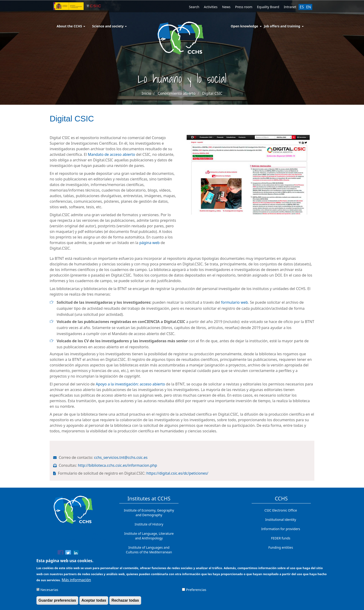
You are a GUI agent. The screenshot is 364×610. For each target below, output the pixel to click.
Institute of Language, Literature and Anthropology (149, 536)
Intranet (290, 7)
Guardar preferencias (57, 602)
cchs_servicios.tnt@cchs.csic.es (121, 457)
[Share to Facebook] (60, 554)
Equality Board (268, 7)
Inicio (146, 93)
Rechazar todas (125, 602)
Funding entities (281, 547)
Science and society (109, 26)
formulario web (234, 302)
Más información (76, 582)
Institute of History (149, 524)
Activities (211, 7)
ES (302, 7)
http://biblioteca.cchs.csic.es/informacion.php (118, 465)
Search (194, 7)
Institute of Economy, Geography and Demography (149, 513)
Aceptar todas (94, 602)
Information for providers (281, 529)
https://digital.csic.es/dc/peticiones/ (178, 473)
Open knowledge (244, 26)
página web (149, 243)
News (226, 7)
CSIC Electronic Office (281, 510)
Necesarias (49, 591)
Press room (244, 7)
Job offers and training (282, 26)
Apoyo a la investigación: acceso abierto (130, 384)
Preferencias (196, 591)
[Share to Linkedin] (76, 554)
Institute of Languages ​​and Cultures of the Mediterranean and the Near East (149, 552)
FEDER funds (281, 538)
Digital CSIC (212, 93)
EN (309, 7)
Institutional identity (281, 520)
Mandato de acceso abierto (111, 154)
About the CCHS (71, 26)
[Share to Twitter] (68, 554)
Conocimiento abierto (177, 93)
